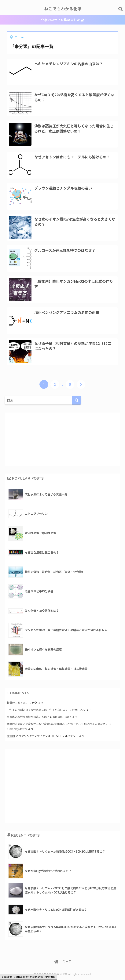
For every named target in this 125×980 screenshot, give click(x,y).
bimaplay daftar (17, 731)
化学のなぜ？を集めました (63, 20)
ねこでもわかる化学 (63, 9)
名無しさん (78, 712)
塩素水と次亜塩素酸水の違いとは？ (28, 719)
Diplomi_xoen (62, 719)
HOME (63, 964)
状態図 (11, 738)
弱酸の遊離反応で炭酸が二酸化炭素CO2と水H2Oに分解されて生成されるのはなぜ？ (57, 726)
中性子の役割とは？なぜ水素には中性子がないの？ (37, 712)
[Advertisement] (62, 441)
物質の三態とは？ (17, 706)
